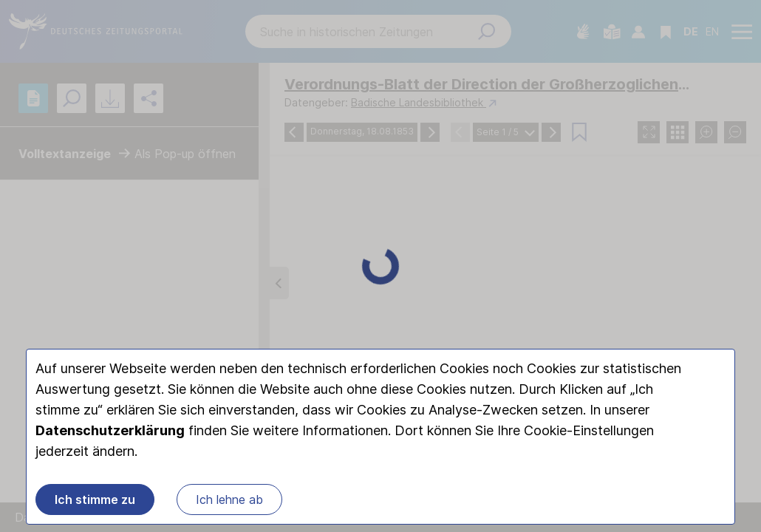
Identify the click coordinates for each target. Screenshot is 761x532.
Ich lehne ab (229, 501)
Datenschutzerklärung (110, 432)
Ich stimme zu (95, 501)
